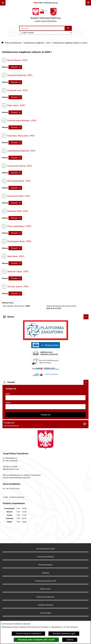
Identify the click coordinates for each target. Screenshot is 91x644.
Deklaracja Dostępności (45, 597)
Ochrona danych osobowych (28, 634)
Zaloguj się (45, 415)
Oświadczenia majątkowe (34, 43)
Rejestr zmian (45, 589)
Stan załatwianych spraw (46, 549)
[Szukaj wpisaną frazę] (68, 28)
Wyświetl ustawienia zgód (64, 634)
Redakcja (45, 573)
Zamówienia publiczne (45, 557)
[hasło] (45, 407)
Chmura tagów (45, 613)
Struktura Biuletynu (45, 565)
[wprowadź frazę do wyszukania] (42, 28)
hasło (8, 403)
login (8, 394)
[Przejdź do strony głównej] (46, 16)
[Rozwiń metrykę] (15, 67)
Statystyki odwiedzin (45, 605)
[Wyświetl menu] (88, 3)
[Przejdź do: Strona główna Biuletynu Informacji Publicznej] (2, 43)
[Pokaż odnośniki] (3, 3)
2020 (48, 43)
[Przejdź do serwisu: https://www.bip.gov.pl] (45, 3)
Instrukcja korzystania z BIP (45, 581)
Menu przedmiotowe (13, 43)
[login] (45, 398)
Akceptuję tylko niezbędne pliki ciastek (36, 640)
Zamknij (70, 640)
